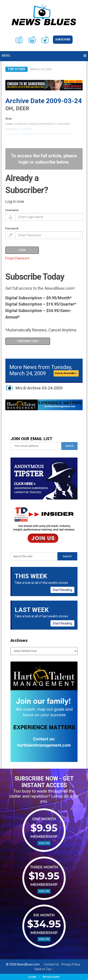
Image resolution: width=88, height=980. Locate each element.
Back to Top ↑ (44, 969)
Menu (6, 56)
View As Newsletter (66, 373)
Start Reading (62, 590)
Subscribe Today (28, 341)
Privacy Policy (71, 964)
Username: (12, 210)
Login (32, 977)
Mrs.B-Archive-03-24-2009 (39, 388)
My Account (51, 977)
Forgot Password (17, 258)
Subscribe (63, 40)
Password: (12, 228)
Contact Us (51, 964)
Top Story (16, 69)
